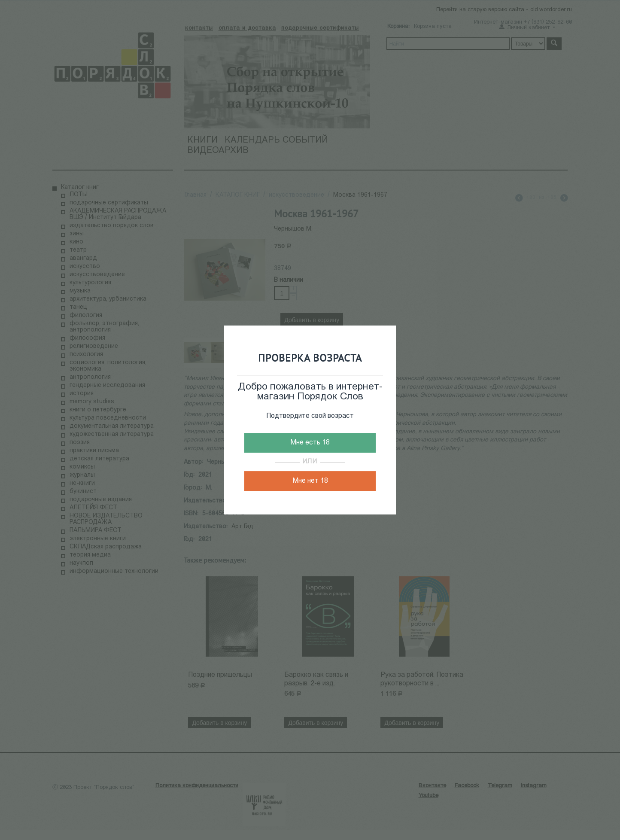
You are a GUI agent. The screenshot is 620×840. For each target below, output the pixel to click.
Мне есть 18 (310, 443)
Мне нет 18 (310, 481)
